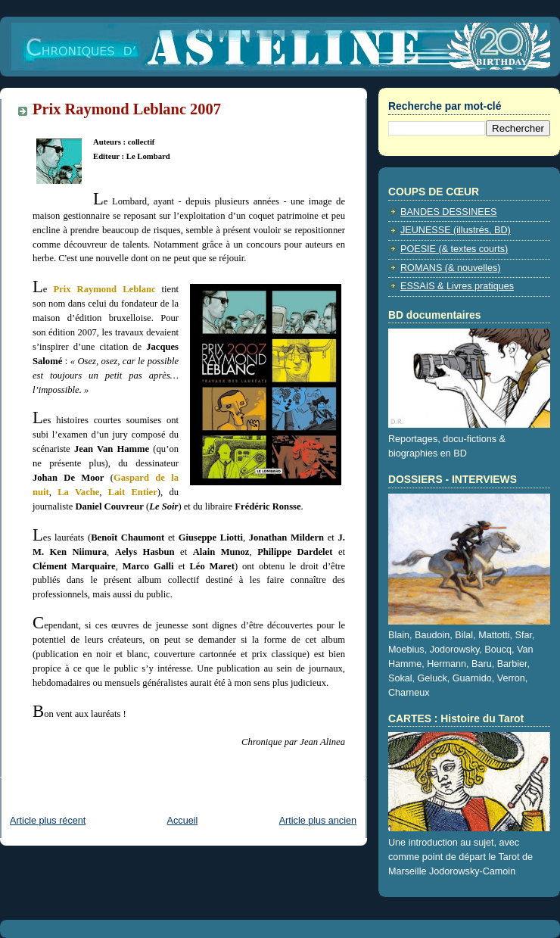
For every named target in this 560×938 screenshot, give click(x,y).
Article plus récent (48, 821)
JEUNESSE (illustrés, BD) (456, 230)
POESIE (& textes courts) (454, 249)
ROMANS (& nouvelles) (450, 268)
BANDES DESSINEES (449, 212)
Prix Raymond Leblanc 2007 (127, 109)
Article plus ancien (318, 821)
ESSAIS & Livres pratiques (457, 286)
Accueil (183, 821)
